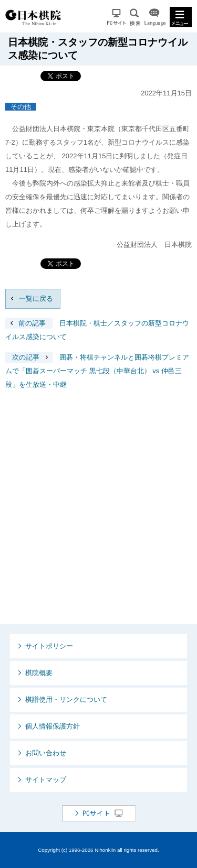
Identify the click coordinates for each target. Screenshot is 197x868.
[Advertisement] (98, 515)
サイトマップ (46, 780)
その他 (21, 107)
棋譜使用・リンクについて (66, 699)
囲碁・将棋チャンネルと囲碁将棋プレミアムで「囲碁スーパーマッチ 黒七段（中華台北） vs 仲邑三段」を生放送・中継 (97, 371)
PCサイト (116, 17)
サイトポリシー (49, 646)
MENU (181, 17)
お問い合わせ (46, 753)
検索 (135, 17)
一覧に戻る (36, 299)
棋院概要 (39, 673)
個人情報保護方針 (53, 726)
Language (155, 17)
